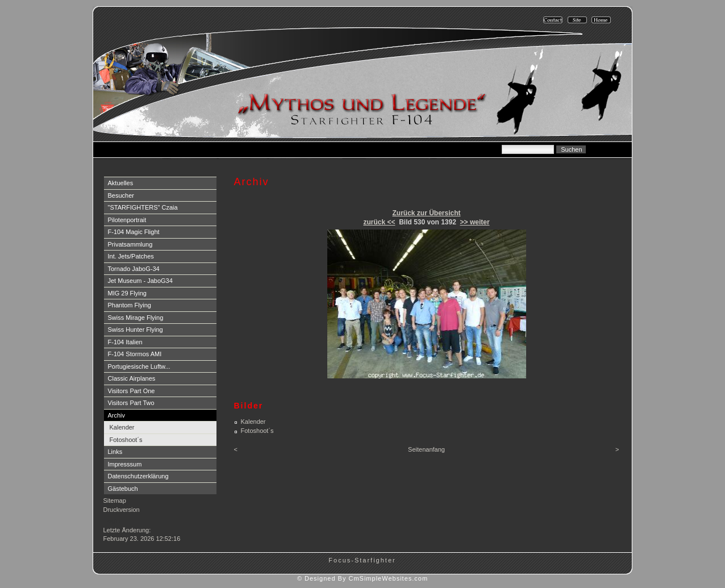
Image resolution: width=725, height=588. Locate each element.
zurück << (379, 222)
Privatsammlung (130, 244)
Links (115, 452)
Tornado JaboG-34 (134, 269)
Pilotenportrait (127, 220)
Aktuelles (121, 183)
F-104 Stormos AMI (135, 354)
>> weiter (475, 222)
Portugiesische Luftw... (139, 366)
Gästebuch (123, 489)
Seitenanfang (426, 449)
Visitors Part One (132, 391)
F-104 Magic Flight (134, 232)
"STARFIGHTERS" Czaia (143, 207)
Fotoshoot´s (126, 440)
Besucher (121, 195)
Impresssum (125, 464)
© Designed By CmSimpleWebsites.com (363, 578)
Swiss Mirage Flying (136, 318)
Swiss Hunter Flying (136, 330)
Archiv (117, 415)
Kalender (122, 427)
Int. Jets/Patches (131, 256)
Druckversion (122, 510)
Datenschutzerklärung (138, 476)
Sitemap (115, 501)
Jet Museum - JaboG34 (140, 281)
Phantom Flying (130, 305)
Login (112, 521)
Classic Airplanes (132, 378)
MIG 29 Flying (127, 293)
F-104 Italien (125, 342)
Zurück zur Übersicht (426, 213)
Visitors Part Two (131, 403)
